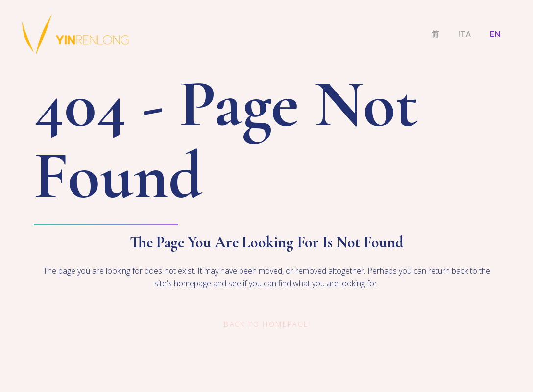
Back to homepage (266, 324)
